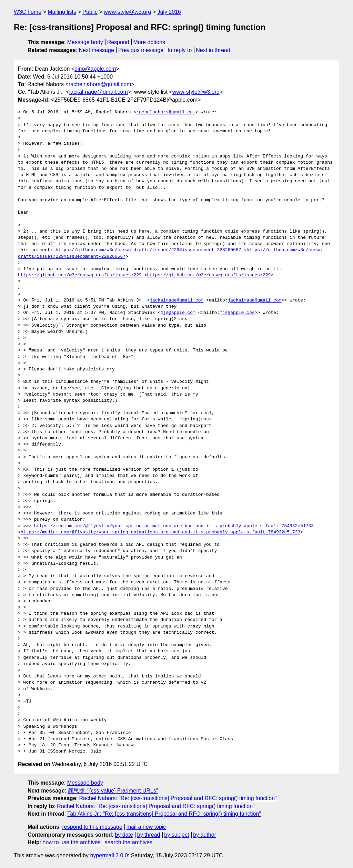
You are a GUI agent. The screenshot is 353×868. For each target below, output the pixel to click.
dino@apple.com (95, 69)
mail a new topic (146, 827)
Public (90, 12)
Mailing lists (62, 12)
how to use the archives (72, 842)
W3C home (28, 12)
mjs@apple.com (178, 313)
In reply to (180, 50)
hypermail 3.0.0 (109, 855)
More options (149, 42)
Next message (97, 50)
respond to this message (92, 827)
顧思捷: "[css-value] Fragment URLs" (113, 791)
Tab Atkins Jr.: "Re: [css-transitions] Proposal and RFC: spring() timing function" (164, 814)
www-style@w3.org (127, 12)
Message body (85, 42)
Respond (118, 42)
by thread (149, 835)
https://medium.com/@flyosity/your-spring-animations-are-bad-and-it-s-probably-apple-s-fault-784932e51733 (174, 526)
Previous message (141, 50)
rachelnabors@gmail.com (100, 84)
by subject (176, 835)
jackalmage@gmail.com (99, 92)
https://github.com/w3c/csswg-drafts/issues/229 (80, 275)
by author (205, 835)
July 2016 (169, 12)
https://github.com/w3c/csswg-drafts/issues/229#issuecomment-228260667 (148, 250)
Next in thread (213, 50)
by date (124, 835)
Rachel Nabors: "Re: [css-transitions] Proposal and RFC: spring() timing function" (178, 798)
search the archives (129, 842)
